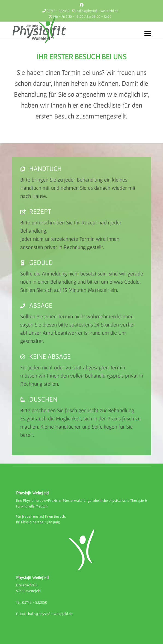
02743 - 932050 (58, 11)
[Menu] (148, 34)
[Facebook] (82, 5)
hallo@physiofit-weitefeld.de (97, 11)
